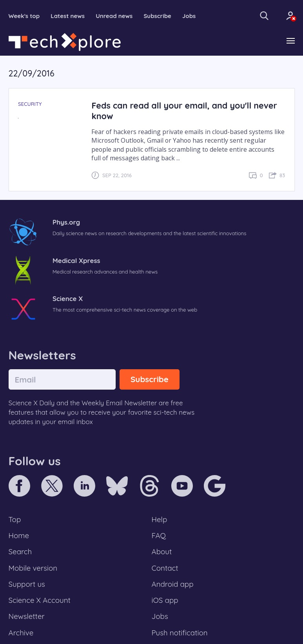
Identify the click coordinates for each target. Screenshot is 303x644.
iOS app (165, 600)
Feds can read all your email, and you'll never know (184, 111)
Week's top (24, 16)
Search (20, 551)
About (162, 551)
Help (160, 519)
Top (15, 519)
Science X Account (40, 600)
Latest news (68, 16)
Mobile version (33, 568)
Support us (27, 584)
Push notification (180, 633)
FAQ (159, 535)
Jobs (189, 16)
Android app (173, 584)
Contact (165, 568)
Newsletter (27, 616)
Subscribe (157, 16)
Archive (21, 633)
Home (19, 535)
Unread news (114, 16)
